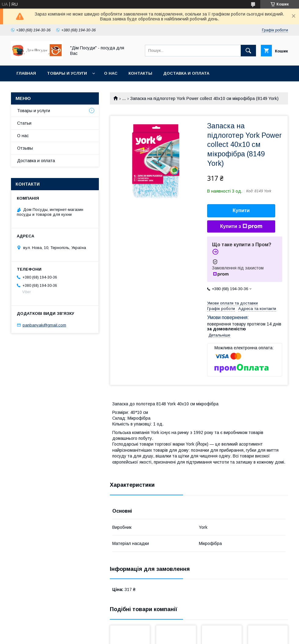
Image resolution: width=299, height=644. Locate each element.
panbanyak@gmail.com (44, 325)
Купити (241, 210)
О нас (111, 73)
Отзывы (25, 148)
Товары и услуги (67, 73)
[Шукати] (248, 51)
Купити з (241, 226)
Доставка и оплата (186, 73)
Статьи (24, 123)
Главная (26, 73)
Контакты (140, 73)
